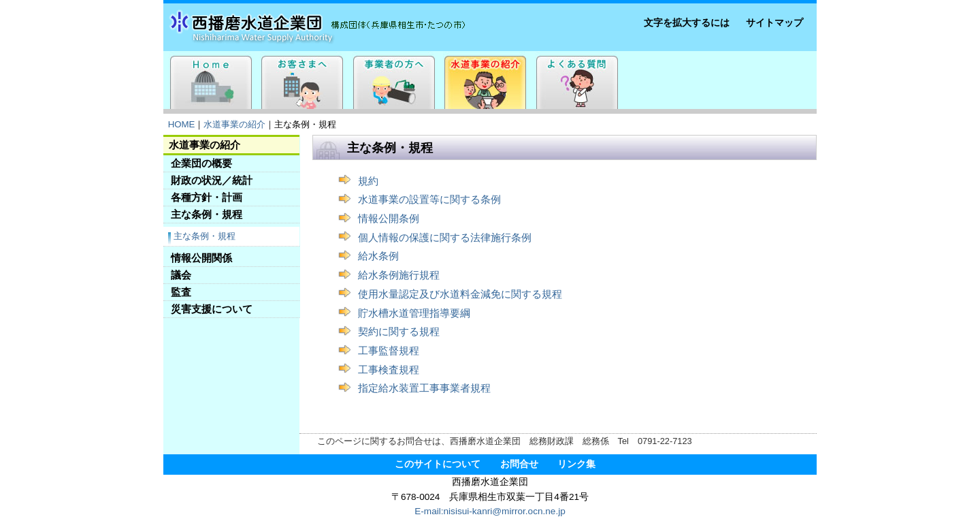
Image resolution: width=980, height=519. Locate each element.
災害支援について (212, 309)
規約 (368, 181)
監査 (181, 292)
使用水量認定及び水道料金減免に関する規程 (460, 294)
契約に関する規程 (399, 332)
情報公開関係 (201, 258)
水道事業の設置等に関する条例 (429, 200)
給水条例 (378, 256)
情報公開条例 (389, 219)
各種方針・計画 (207, 197)
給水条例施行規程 (399, 275)
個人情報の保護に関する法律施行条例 (445, 238)
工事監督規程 (389, 351)
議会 (181, 275)
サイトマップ (774, 23)
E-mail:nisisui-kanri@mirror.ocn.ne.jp (490, 511)
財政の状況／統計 (212, 180)
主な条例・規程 (207, 214)
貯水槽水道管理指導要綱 (414, 313)
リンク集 (576, 464)
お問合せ (519, 464)
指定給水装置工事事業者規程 (424, 388)
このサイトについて (438, 464)
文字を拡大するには (687, 23)
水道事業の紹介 (234, 124)
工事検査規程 (389, 370)
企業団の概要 (201, 163)
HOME (182, 124)
